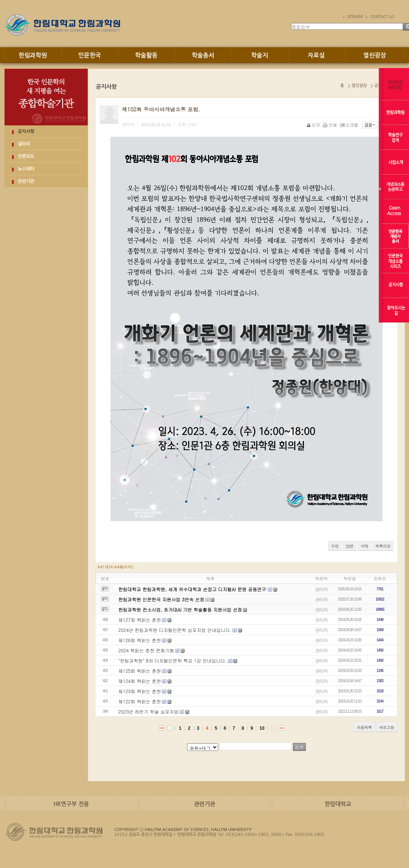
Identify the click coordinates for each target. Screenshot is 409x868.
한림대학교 (338, 804)
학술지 (259, 55)
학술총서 (203, 55)
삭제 (364, 546)
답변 (350, 546)
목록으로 (383, 546)
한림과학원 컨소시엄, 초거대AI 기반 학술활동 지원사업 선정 (180, 609)
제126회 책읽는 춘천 (140, 640)
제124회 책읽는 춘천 (140, 681)
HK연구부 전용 (71, 804)
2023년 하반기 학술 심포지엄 (149, 711)
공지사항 (26, 131)
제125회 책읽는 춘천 (140, 671)
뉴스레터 (26, 169)
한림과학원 (33, 55)
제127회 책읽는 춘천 (140, 620)
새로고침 (387, 727)
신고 (314, 125)
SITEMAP (355, 17)
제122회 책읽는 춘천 (140, 701)
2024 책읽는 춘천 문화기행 (146, 650)
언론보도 (26, 156)
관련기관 (26, 181)
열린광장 (375, 55)
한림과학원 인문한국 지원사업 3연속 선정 (161, 599)
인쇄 (331, 125)
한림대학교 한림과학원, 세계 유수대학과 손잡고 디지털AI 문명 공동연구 (193, 589)
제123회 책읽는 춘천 (140, 691)
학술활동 (146, 55)
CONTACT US (382, 17)
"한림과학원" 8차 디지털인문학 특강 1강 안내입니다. (173, 660)
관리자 (321, 589)
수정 (335, 546)
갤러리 (24, 144)
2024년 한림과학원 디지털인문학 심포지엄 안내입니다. (175, 630)
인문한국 (90, 55)
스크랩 (350, 125)
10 (262, 728)
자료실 (316, 55)
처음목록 (364, 727)
